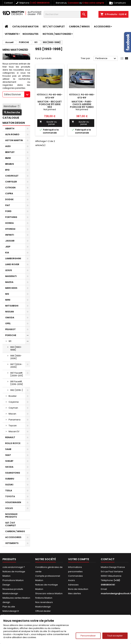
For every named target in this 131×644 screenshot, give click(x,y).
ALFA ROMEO (12, 134)
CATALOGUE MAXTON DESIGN (14, 120)
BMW (8, 158)
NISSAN (10, 312)
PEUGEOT (10, 329)
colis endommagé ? (14, 567)
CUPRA (9, 193)
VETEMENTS (12, 34)
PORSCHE (11, 335)
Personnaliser (88, 636)
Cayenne (14, 402)
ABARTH (10, 129)
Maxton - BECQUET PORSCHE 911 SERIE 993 (50, 104)
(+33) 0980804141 (40, 3)
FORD (8, 211)
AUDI (8, 146)
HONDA (9, 223)
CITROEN (10, 188)
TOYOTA (10, 496)
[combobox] (16, 94)
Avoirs (71, 580)
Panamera (14, 420)
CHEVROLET (12, 176)
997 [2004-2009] (16, 366)
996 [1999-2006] (16, 357)
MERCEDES (11, 288)
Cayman (13, 408)
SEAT (8, 455)
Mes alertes (75, 593)
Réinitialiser (12, 106)
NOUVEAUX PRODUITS (11, 515)
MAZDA (9, 282)
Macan (12, 414)
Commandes (75, 576)
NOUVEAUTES (31, 34)
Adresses (73, 585)
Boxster (13, 396)
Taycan (13, 426)
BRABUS (10, 164)
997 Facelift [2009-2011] (17, 374)
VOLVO (9, 508)
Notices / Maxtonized (57, 34)
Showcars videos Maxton (49, 593)
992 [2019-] (17, 390)
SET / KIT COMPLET (54, 26)
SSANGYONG (13, 473)
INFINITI (10, 235)
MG (7, 294)
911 (10, 341)
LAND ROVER (12, 264)
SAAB (8, 449)
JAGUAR (10, 241)
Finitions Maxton (44, 598)
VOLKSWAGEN (13, 502)
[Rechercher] (65, 14)
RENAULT (10, 437)
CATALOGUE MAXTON (25, 26)
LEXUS (9, 270)
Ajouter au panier (48, 123)
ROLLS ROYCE (13, 443)
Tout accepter (115, 636)
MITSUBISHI (12, 306)
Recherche (12, 112)
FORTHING (11, 217)
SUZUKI (9, 485)
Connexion (73, 3)
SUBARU (10, 479)
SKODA (9, 467)
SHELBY (9, 461)
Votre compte (79, 559)
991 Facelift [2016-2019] (17, 383)
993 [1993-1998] (16, 348)
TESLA (9, 491)
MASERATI (11, 276)
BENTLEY (10, 152)
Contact (8, 3)
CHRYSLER (11, 182)
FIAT (8, 205)
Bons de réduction (78, 589)
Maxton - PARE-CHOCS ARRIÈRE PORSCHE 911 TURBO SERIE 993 (82, 106)
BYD (7, 170)
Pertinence (106, 59)
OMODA (10, 318)
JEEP (8, 247)
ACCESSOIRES (102, 26)
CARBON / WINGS (79, 26)
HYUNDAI (10, 229)
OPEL (8, 323)
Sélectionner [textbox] (13, 94)
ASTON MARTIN (14, 140)
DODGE (9, 199)
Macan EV (14, 431)
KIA (7, 253)
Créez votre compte (93, 3)
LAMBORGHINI (13, 258)
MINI (8, 300)
